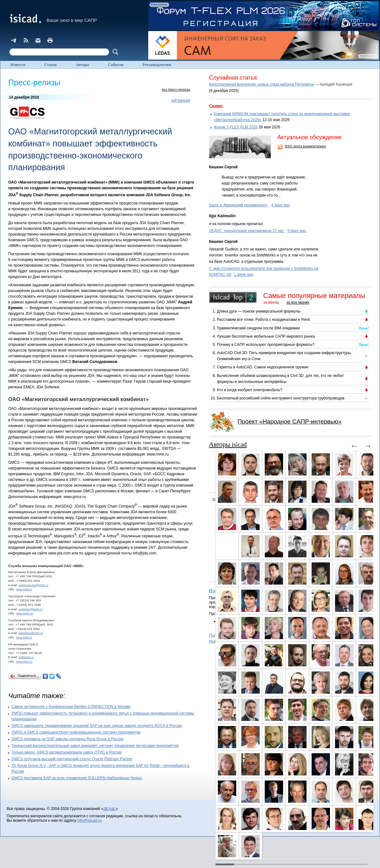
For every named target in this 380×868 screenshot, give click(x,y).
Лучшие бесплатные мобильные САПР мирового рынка (266, 336)
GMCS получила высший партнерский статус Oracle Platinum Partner (72, 759)
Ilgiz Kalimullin (222, 216)
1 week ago (244, 275)
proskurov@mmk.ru (30, 609)
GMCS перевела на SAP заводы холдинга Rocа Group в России (67, 739)
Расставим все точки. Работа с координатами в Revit (263, 320)
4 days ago (280, 205)
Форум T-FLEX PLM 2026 (236, 127)
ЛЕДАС (110, 809)
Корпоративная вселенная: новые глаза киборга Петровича (261, 84)
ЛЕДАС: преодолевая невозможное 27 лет (247, 231)
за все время (298, 302)
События (116, 65)
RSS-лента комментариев (305, 146)
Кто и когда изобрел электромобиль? (250, 390)
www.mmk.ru (24, 589)
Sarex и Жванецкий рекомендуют (239, 205)
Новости (18, 65)
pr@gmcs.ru (26, 657)
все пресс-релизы (176, 89)
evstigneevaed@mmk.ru (33, 585)
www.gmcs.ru (24, 662)
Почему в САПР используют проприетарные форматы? (266, 345)
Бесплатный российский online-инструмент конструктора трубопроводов (281, 398)
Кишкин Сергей (223, 167)
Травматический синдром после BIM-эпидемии (258, 328)
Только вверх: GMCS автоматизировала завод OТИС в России (66, 752)
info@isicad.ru (89, 820)
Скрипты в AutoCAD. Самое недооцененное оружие (263, 367)
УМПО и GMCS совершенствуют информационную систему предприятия (76, 732)
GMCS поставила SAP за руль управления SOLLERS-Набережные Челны (77, 778)
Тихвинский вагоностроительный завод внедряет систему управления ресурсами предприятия (95, 746)
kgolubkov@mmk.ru (31, 633)
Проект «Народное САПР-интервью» (290, 421)
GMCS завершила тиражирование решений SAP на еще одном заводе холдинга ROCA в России (97, 726)
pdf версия (181, 100)
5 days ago (297, 231)
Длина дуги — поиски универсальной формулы (259, 311)
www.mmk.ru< (25, 613)
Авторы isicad (228, 444)
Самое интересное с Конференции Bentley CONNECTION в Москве (71, 707)
